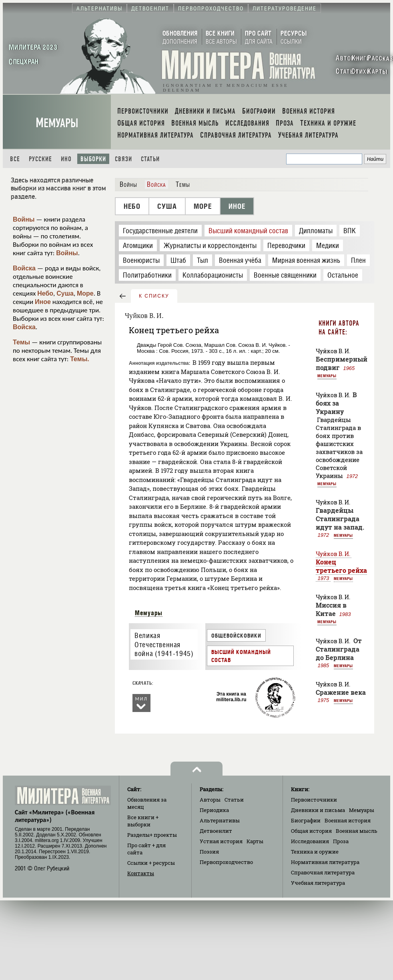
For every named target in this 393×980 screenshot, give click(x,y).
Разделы (152, 835)
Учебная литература (318, 883)
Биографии (306, 820)
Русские (40, 159)
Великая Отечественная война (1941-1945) (164, 644)
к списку (154, 296)
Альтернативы (220, 820)
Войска (24, 268)
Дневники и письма (318, 810)
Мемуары (57, 123)
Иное (43, 302)
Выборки (93, 159)
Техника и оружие (315, 852)
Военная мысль (357, 831)
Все (15, 159)
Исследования (310, 841)
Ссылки (151, 863)
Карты (255, 841)
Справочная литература (323, 872)
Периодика (214, 810)
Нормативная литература (325, 862)
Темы (21, 342)
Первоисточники (314, 800)
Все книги (143, 821)
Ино (66, 159)
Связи (123, 159)
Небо (45, 293)
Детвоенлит (216, 831)
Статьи (150, 159)
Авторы (210, 800)
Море (85, 293)
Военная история (348, 820)
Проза (341, 841)
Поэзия (209, 852)
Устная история (221, 841)
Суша (65, 293)
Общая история (311, 831)
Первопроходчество (226, 862)
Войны (24, 219)
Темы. (80, 359)
